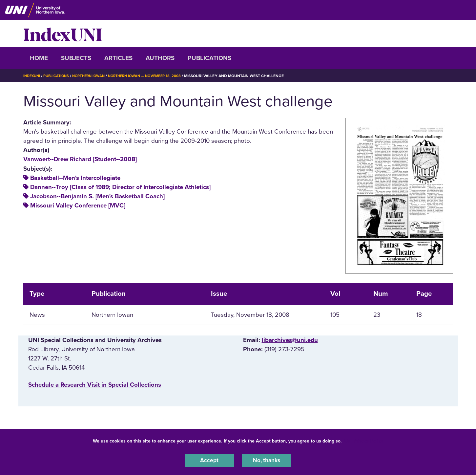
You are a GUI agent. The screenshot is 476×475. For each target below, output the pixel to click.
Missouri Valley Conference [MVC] (78, 205)
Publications (209, 58)
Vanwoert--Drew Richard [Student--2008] (80, 159)
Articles (118, 58)
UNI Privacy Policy (364, 440)
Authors (160, 58)
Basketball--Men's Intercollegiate (75, 178)
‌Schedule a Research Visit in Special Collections (95, 385)
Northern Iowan (93, 76)
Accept (209, 460)
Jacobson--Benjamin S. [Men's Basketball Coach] (97, 196)
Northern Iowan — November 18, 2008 (154, 76)
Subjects (76, 58)
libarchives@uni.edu (290, 340)
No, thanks (266, 460)
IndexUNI (63, 33)
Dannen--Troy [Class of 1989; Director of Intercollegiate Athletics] (120, 187)
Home (39, 58)
